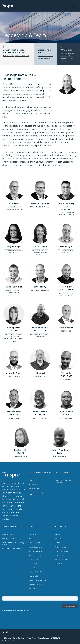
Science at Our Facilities (12, 527)
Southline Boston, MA (36, 585)
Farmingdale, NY (34, 543)
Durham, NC (33, 539)
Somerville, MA (34, 576)
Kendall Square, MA (36, 547)
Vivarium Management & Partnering (63, 481)
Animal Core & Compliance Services (38, 494)
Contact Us (58, 564)
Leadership (58, 539)
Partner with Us (60, 547)
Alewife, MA (33, 535)
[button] (73, 6)
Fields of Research (9, 535)
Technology (33, 485)
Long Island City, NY (36, 551)
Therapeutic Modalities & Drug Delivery (13, 544)
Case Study (59, 555)
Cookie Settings (43, 638)
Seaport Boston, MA (36, 572)
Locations (32, 527)
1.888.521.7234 (56, 638)
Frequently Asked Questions (12, 549)
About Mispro (60, 527)
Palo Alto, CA (33, 560)
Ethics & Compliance (62, 551)
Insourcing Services (62, 473)
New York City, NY (35, 555)
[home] (10, 6)
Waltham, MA (33, 589)
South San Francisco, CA (37, 580)
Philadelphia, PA (34, 564)
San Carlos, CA (34, 568)
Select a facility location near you (16, 56)
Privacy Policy (31, 638)
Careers (57, 543)
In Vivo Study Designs (10, 539)
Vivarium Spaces (34, 480)
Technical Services (35, 489)
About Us (58, 535)
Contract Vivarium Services (40, 473)
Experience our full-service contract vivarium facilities (45, 58)
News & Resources (61, 560)
